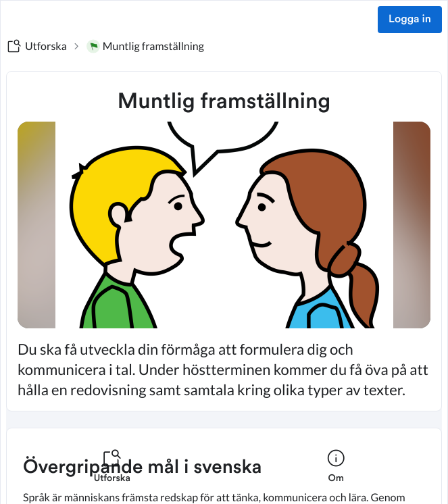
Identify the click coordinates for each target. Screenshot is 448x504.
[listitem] (112, 474)
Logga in (410, 20)
